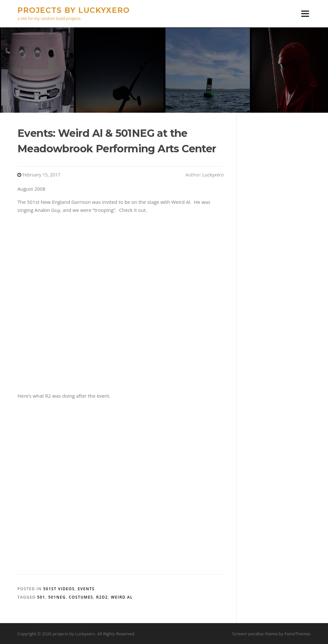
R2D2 (102, 597)
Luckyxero (213, 175)
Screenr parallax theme (255, 634)
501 (41, 597)
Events (86, 589)
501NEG (57, 597)
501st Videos (59, 589)
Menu (305, 14)
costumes (81, 597)
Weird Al (122, 597)
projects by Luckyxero (74, 10)
